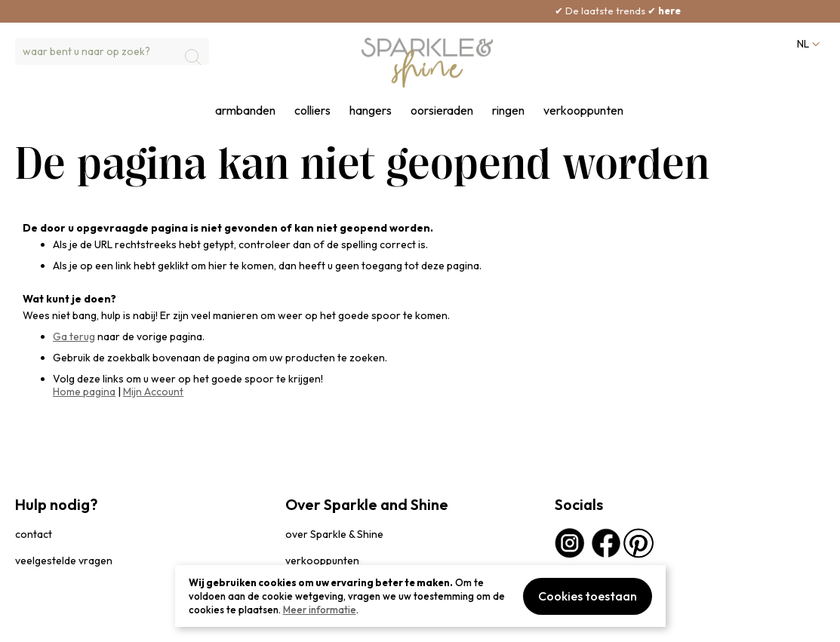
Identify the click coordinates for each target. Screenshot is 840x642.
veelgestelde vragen (64, 561)
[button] (807, 44)
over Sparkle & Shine (334, 534)
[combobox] (112, 51)
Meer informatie (320, 610)
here (694, 11)
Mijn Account (153, 392)
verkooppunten (583, 111)
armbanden (245, 111)
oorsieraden (442, 111)
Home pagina (84, 392)
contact (34, 534)
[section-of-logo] (428, 63)
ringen (508, 111)
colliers (312, 111)
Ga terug (74, 336)
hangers (371, 111)
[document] (420, 596)
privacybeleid (43, 623)
